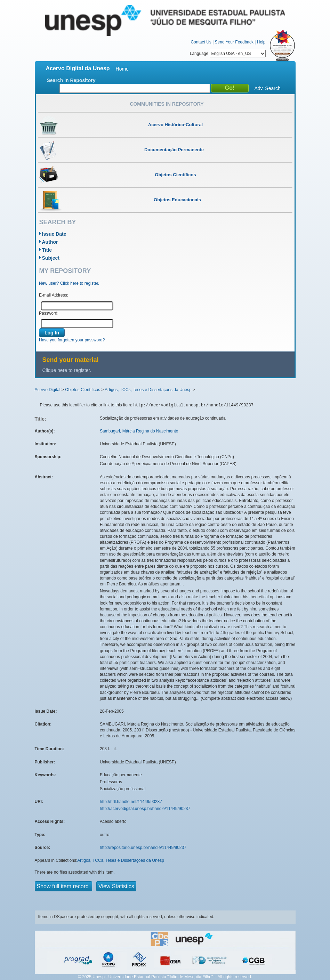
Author (50, 242)
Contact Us (201, 42)
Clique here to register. (67, 370)
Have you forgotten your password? (72, 340)
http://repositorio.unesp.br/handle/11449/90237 (143, 848)
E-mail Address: (54, 295)
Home (122, 69)
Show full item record (64, 886)
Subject (51, 258)
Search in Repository (71, 80)
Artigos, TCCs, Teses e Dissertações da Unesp (148, 390)
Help (261, 42)
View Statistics (116, 886)
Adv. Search (268, 88)
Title (47, 250)
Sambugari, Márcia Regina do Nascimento (139, 431)
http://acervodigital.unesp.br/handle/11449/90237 (145, 809)
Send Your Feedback (234, 42)
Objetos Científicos (83, 390)
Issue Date (54, 234)
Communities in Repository (167, 104)
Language (228, 54)
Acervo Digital (48, 390)
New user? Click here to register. (69, 283)
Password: (49, 313)
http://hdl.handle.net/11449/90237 (131, 802)
